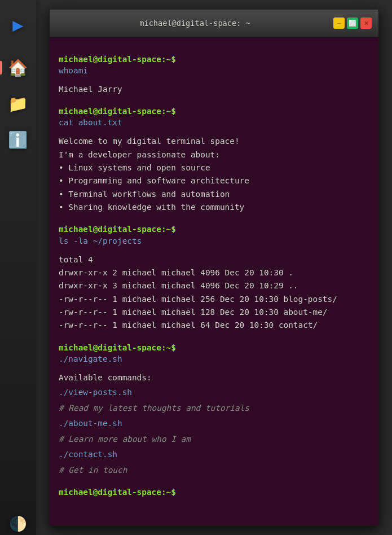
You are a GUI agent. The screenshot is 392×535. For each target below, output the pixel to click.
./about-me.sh (91, 423)
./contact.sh (88, 454)
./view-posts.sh (95, 392)
